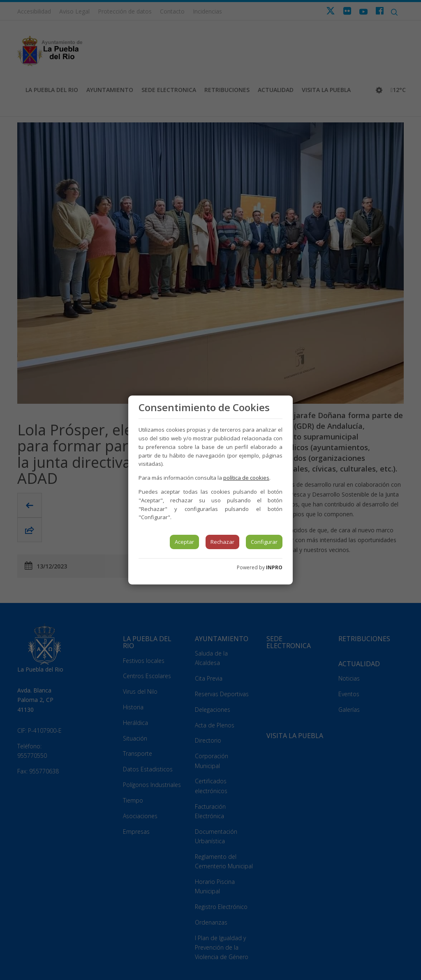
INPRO (274, 567)
